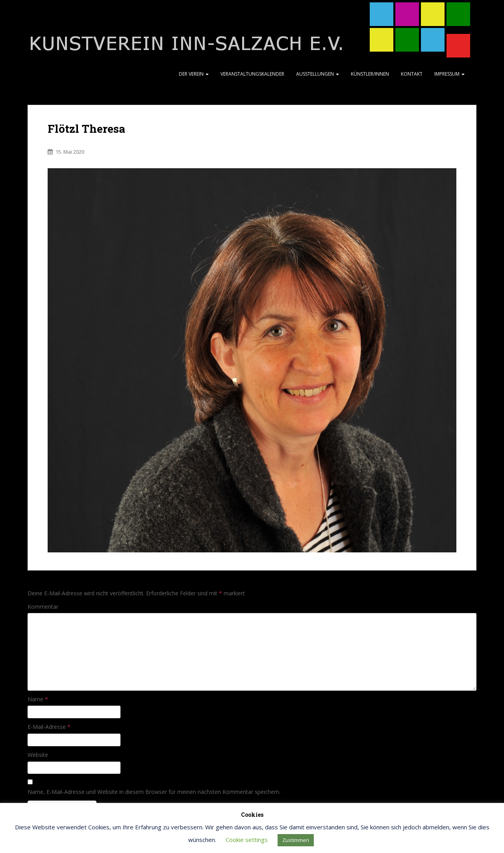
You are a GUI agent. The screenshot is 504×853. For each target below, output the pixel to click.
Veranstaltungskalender (252, 74)
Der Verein (194, 74)
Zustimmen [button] (296, 840)
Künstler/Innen (370, 74)
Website (38, 755)
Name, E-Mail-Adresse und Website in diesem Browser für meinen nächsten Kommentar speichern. (154, 792)
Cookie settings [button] (247, 840)
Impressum (449, 74)
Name (38, 699)
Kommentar (43, 607)
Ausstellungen (318, 74)
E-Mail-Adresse (49, 727)
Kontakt (412, 74)
